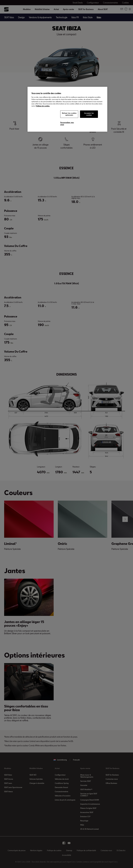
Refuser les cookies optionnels (69, 114)
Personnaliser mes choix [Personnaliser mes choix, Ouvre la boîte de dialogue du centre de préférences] (67, 124)
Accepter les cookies (89, 114)
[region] (67, 109)
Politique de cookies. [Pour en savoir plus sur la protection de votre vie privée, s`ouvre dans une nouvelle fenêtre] (43, 106)
